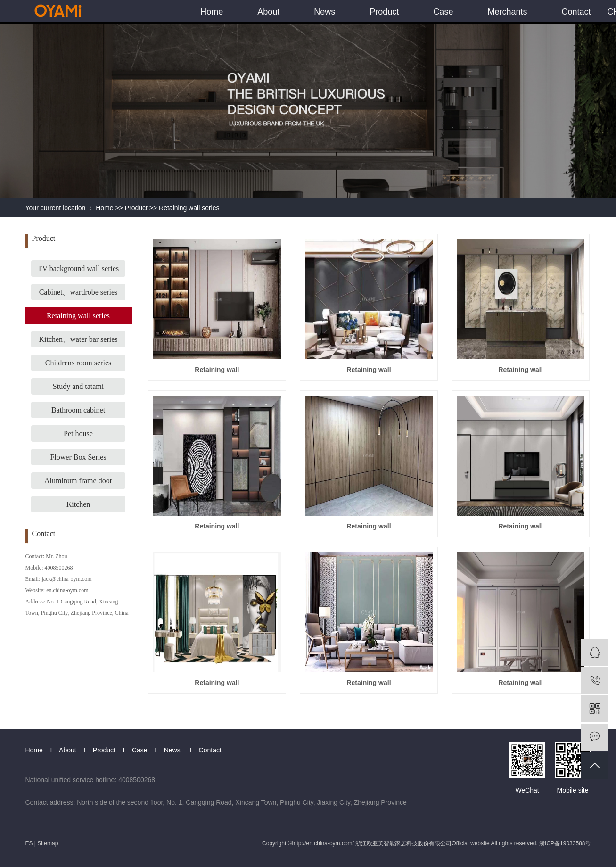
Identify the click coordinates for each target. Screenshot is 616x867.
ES (29, 843)
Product (384, 12)
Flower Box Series (78, 457)
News (324, 12)
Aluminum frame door (78, 481)
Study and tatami (78, 386)
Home (212, 12)
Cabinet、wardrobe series (78, 292)
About (268, 12)
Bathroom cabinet (78, 410)
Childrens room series (78, 363)
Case (443, 12)
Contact (576, 12)
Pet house (78, 433)
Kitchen (78, 504)
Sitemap (48, 843)
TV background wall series (78, 268)
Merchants (507, 12)
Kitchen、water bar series (78, 339)
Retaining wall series (189, 208)
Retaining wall (217, 370)
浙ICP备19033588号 (565, 843)
